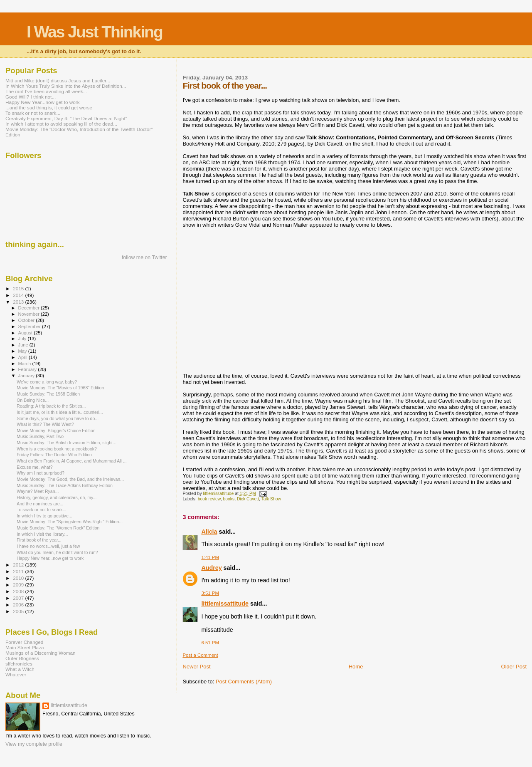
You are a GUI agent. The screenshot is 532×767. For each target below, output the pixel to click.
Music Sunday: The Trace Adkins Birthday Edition (65, 485)
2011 (19, 571)
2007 (19, 598)
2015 (19, 288)
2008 (19, 591)
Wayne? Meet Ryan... (38, 491)
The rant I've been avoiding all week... (46, 91)
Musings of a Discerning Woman (40, 653)
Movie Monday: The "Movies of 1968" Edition (60, 388)
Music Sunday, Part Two (40, 436)
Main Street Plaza (25, 647)
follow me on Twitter (144, 257)
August (26, 333)
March (25, 364)
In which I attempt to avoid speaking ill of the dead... (61, 124)
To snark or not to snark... (33, 113)
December (30, 308)
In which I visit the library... (42, 534)
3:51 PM (210, 593)
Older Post (514, 667)
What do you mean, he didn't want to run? (57, 552)
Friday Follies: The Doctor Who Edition (54, 455)
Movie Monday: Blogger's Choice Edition (56, 431)
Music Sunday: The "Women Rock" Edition (58, 528)
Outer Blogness (22, 658)
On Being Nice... (33, 400)
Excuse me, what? (34, 467)
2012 (19, 565)
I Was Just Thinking (95, 32)
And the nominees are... (40, 504)
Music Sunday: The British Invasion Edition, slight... (66, 443)
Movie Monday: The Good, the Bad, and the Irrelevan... (70, 479)
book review (209, 499)
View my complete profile (34, 744)
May (23, 351)
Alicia (209, 532)
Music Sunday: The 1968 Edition (48, 394)
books (229, 499)
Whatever (16, 674)
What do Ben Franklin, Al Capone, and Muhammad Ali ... (72, 461)
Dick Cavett (248, 499)
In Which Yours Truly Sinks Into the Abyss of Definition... (66, 86)
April (23, 357)
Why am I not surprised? (41, 473)
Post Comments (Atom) (244, 682)
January (27, 376)
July (23, 339)
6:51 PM (210, 643)
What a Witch (20, 669)
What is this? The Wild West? (45, 424)
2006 (19, 605)
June (24, 345)
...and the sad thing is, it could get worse (49, 108)
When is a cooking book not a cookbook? (57, 449)
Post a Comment (200, 655)
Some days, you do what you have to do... (58, 418)
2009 (19, 585)
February (28, 369)
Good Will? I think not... (31, 97)
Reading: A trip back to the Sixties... (51, 406)
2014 (19, 295)
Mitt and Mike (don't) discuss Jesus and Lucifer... (58, 80)
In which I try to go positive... (44, 516)
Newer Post (196, 667)
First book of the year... (39, 540)
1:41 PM (210, 557)
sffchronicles (19, 664)
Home (356, 667)
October (27, 320)
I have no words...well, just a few (48, 546)
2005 (19, 611)
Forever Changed (24, 642)
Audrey (211, 568)
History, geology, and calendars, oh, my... (57, 497)
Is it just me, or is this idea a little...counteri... (60, 412)
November (30, 314)
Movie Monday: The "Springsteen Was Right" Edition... (70, 522)
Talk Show (271, 499)
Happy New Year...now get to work (43, 102)
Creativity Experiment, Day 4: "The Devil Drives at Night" (66, 118)
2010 (19, 578)
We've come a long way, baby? (47, 382)
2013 (19, 302)
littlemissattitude (225, 604)
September (30, 327)
